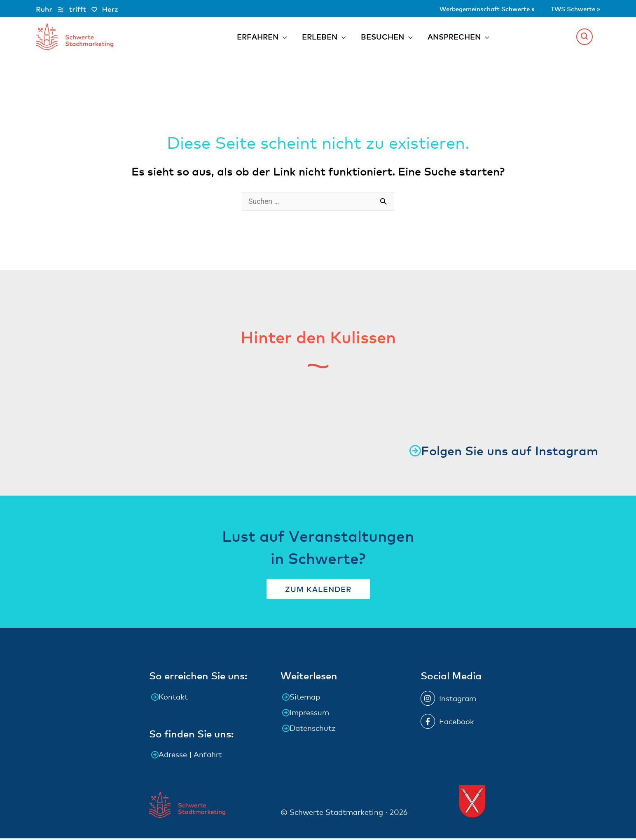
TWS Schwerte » (570, 8)
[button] (585, 37)
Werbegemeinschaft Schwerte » (466, 8)
